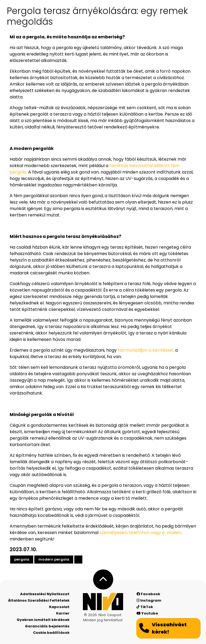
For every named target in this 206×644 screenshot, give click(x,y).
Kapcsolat (59, 607)
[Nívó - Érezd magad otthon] (103, 602)
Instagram (149, 600)
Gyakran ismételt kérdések (43, 620)
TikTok (145, 607)
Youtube (147, 613)
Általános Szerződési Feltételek (39, 600)
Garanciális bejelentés (47, 626)
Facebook (148, 594)
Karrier (63, 613)
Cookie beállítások (51, 633)
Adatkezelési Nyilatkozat (45, 594)
